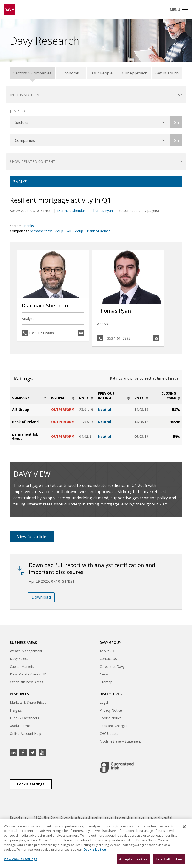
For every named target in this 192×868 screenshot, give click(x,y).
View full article (32, 537)
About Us (107, 651)
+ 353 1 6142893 (117, 338)
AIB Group (75, 231)
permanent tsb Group (47, 231)
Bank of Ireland (99, 231)
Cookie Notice (111, 718)
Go (176, 122)
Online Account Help (25, 734)
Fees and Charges (113, 726)
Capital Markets (22, 667)
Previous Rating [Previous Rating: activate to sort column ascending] (106, 395)
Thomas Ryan (102, 211)
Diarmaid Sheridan (72, 211)
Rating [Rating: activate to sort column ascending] (58, 398)
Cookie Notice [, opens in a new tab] (95, 853)
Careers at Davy (112, 667)
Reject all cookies (169, 862)
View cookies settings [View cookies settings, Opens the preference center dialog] (20, 862)
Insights (16, 710)
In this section (25, 95)
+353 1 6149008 (41, 333)
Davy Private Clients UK (28, 674)
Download (41, 597)
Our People (102, 73)
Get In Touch (167, 73)
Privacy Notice (111, 710)
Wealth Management (26, 651)
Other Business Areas (27, 682)
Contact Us (108, 659)
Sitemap (106, 682)
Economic (71, 73)
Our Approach (135, 73)
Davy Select (19, 659)
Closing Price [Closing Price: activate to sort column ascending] (169, 395)
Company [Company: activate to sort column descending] (21, 398)
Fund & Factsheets (24, 718)
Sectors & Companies (32, 73)
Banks (29, 226)
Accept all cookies (133, 862)
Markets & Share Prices (28, 702)
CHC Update (109, 734)
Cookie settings (31, 784)
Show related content (33, 162)
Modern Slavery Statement (120, 741)
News (104, 674)
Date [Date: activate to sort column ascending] (84, 398)
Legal (104, 702)
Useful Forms (20, 726)
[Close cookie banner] (184, 830)
